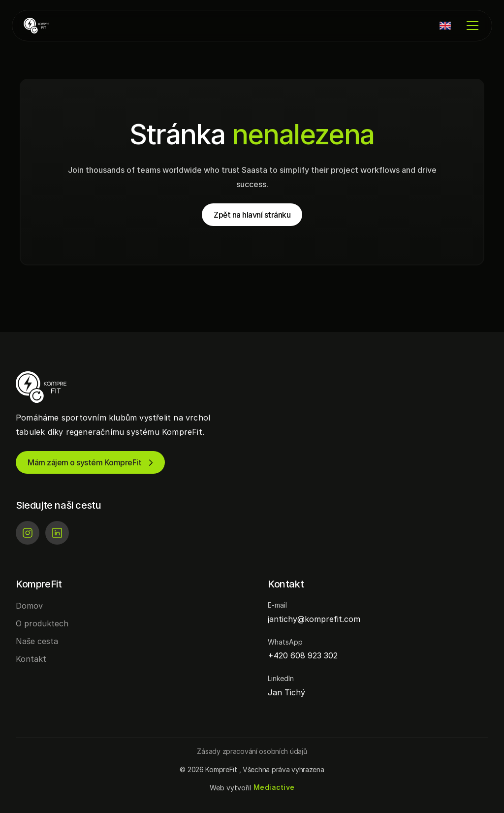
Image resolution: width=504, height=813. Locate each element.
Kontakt (31, 659)
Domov (29, 606)
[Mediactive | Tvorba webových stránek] (274, 788)
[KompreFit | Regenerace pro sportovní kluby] (53, 26)
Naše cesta (37, 641)
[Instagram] (28, 533)
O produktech (42, 623)
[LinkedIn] (57, 533)
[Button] (252, 751)
